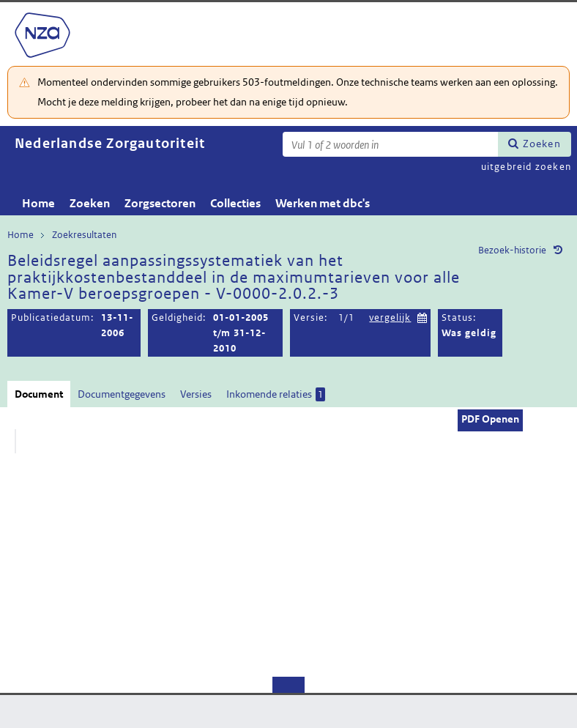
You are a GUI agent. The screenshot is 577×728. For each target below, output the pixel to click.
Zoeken (542, 144)
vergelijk (390, 317)
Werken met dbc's (323, 203)
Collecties (235, 203)
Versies (196, 394)
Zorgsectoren (160, 203)
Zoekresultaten (84, 235)
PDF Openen (490, 419)
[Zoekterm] (390, 144)
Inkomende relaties (276, 394)
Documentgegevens (122, 394)
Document (39, 394)
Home (38, 203)
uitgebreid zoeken (526, 167)
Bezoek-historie (512, 250)
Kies (422, 316)
